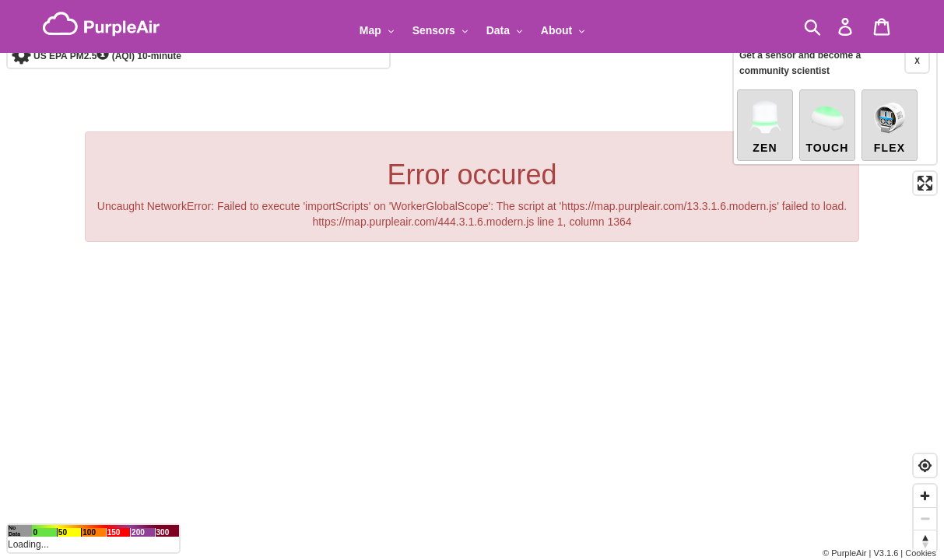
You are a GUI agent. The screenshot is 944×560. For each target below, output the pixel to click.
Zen (765, 92)
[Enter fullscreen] (925, 149)
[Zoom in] (925, 496)
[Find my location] (925, 465)
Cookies (921, 553)
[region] (472, 280)
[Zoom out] (925, 518)
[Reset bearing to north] (925, 541)
